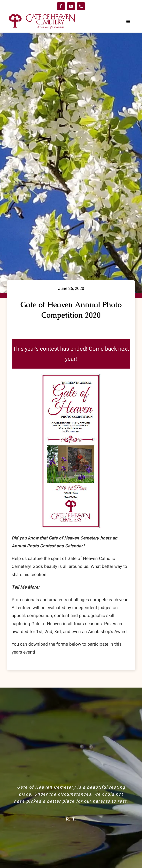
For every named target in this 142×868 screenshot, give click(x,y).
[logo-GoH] (42, 14)
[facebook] (61, 6)
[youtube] (71, 6)
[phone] (81, 6)
